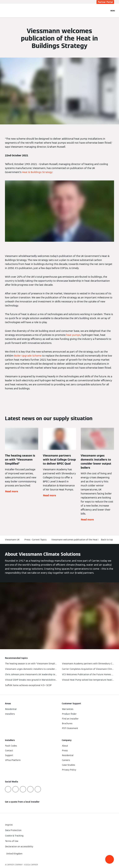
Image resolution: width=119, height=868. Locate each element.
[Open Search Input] (106, 11)
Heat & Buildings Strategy (37, 172)
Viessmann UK (12, 540)
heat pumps (73, 335)
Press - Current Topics (35, 540)
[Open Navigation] (113, 11)
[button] (110, 859)
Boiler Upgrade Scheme (28, 356)
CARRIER (34, 865)
